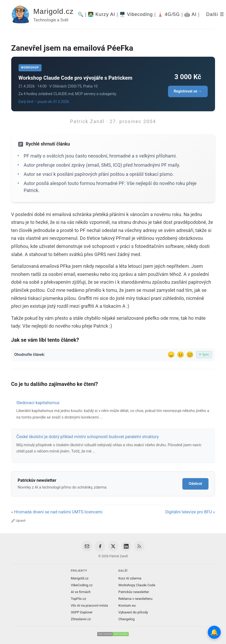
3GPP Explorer (82, 612)
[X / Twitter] (113, 546)
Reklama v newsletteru (135, 599)
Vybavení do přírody (133, 612)
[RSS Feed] (139, 546)
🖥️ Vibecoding (136, 14)
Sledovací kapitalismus (38, 403)
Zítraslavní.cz (81, 619)
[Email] (87, 546)
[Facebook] (100, 546)
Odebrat (195, 484)
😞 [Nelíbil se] (171, 355)
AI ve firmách (81, 592)
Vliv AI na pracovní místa (89, 605)
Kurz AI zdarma (130, 578)
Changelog (126, 619)
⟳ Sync (204, 355)
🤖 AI (190, 14)
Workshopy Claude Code (137, 585)
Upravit (18, 521)
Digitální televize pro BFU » (190, 512)
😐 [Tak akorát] (181, 355)
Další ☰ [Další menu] (215, 14)
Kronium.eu (127, 605)
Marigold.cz (54, 11)
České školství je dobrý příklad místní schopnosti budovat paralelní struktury (88, 437)
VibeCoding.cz (82, 585)
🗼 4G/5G (169, 14)
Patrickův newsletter (134, 592)
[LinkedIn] (126, 546)
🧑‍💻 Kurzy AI (101, 14)
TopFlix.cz (78, 599)
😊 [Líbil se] (190, 355)
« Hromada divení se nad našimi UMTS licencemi (57, 512)
